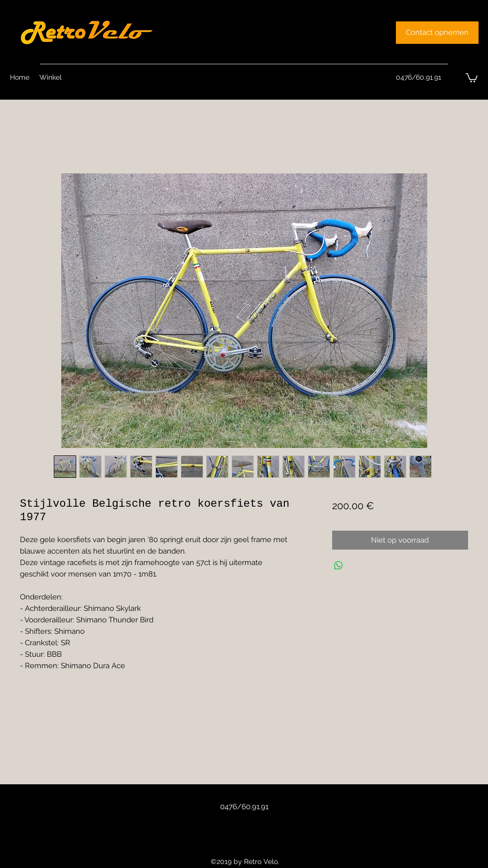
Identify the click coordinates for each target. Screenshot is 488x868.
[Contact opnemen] (437, 33)
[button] (472, 77)
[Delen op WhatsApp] (339, 566)
